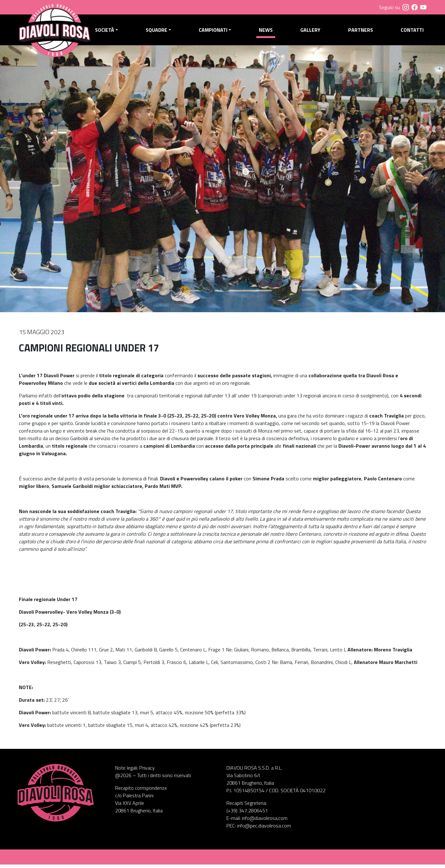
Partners (361, 32)
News (267, 32)
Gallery (312, 32)
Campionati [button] (215, 32)
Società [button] (108, 32)
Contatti (412, 32)
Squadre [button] (159, 32)
